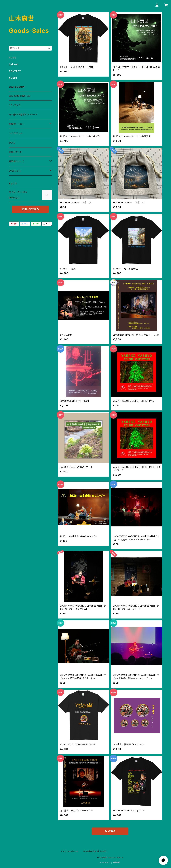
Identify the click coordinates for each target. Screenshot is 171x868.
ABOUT (13, 78)
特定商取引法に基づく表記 (95, 851)
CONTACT (15, 71)
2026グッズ (15, 171)
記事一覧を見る (30, 209)
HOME (12, 58)
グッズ (12, 143)
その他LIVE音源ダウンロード (23, 115)
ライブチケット (16, 133)
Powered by (110, 862)
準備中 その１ (16, 124)
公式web (14, 64)
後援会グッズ (15, 152)
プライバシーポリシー (69, 851)
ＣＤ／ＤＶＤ (15, 105)
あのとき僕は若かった (20, 96)
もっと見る (110, 831)
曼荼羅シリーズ (16, 161)
